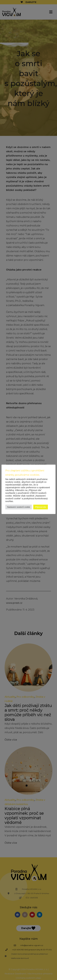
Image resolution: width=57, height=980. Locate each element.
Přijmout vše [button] (41, 507)
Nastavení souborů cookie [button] (19, 507)
